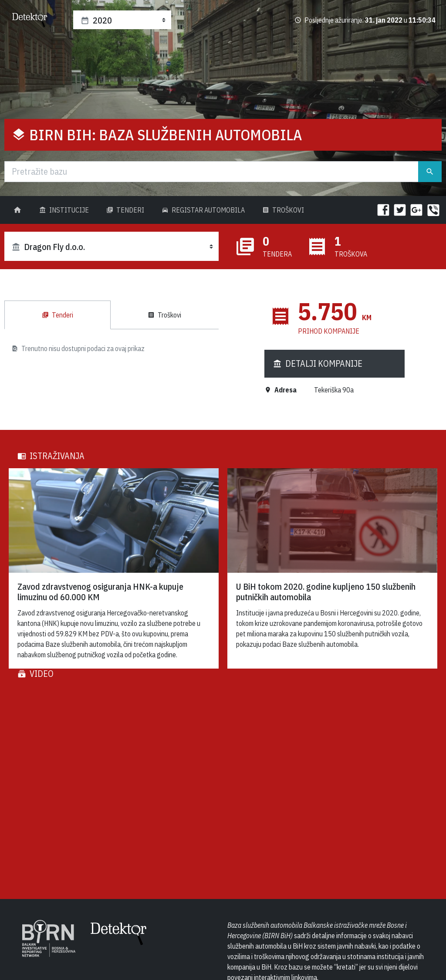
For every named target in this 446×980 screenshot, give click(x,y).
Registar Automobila (203, 210)
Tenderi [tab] (57, 315)
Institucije (64, 210)
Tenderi (125, 210)
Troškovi (283, 210)
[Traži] (211, 172)
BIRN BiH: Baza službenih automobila (166, 135)
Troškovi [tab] (164, 315)
